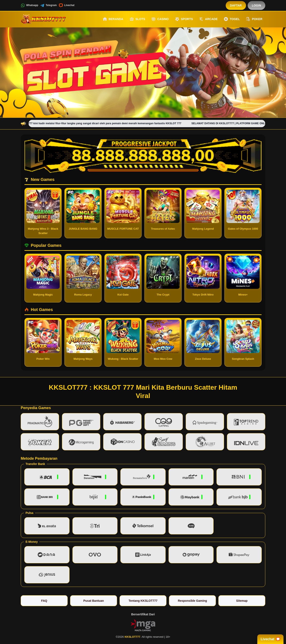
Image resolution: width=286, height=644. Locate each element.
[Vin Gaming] (143, 625)
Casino (160, 19)
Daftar (236, 5)
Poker (254, 19)
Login (256, 5)
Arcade (208, 19)
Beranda (113, 19)
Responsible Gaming (192, 601)
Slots (137, 19)
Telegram (48, 5)
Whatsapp (29, 5)
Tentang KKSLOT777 (143, 601)
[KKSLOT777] (44, 19)
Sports (184, 19)
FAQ (44, 601)
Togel (232, 19)
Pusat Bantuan (94, 601)
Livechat (67, 5)
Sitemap (242, 601)
